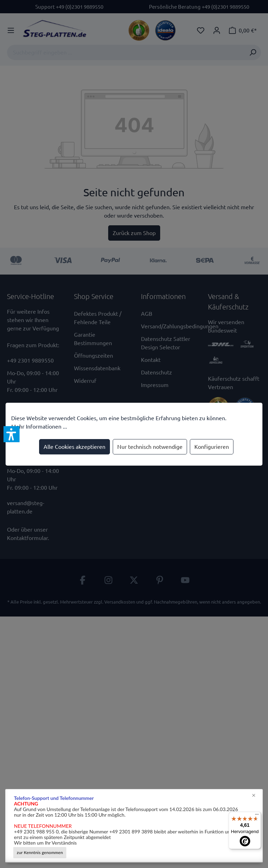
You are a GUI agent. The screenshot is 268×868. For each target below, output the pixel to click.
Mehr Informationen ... (39, 426)
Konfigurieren (212, 447)
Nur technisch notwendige (150, 447)
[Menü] (257, 816)
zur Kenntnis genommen (40, 852)
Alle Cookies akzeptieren (75, 447)
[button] (12, 434)
